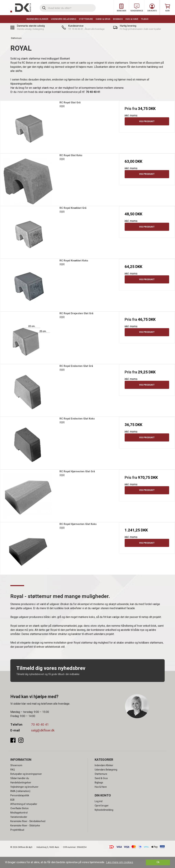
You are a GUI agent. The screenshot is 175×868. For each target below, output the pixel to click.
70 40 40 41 (40, 725)
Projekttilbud (17, 830)
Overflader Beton (19, 808)
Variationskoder (19, 817)
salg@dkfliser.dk (43, 730)
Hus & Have (132, 19)
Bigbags (118, 19)
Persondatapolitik (20, 796)
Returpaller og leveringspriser (26, 774)
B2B (12, 800)
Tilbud (145, 19)
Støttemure (86, 19)
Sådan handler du (20, 778)
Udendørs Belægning (64, 19)
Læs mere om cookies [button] (120, 862)
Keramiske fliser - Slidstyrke (25, 826)
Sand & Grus (103, 19)
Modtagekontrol (19, 813)
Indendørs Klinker (37, 19)
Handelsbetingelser (21, 783)
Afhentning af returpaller (24, 804)
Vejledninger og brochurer (24, 787)
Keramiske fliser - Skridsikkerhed (28, 821)
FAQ (13, 770)
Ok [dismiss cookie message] (158, 862)
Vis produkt (147, 121)
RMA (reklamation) (20, 791)
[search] (68, 8)
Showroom (16, 765)
